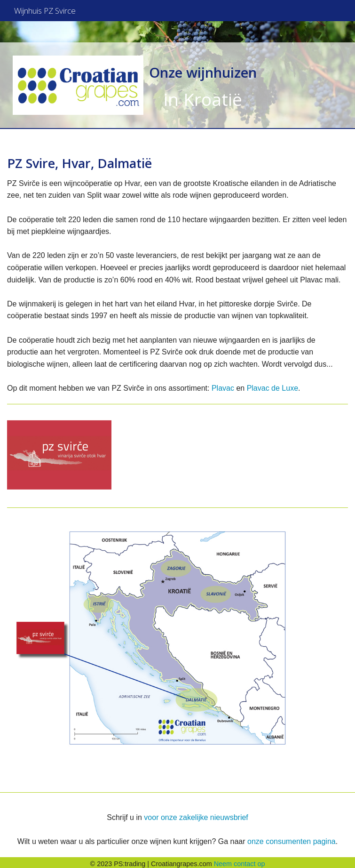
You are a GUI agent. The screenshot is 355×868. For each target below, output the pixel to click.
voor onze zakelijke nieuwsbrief (196, 815)
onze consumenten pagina (292, 839)
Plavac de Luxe (272, 385)
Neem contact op (240, 861)
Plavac (223, 385)
